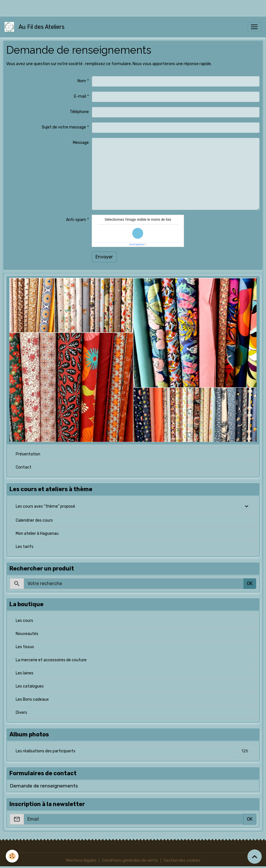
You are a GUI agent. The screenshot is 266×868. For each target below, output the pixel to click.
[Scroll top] (255, 857)
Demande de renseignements (44, 786)
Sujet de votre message (64, 127)
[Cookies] (12, 856)
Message (81, 143)
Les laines (25, 673)
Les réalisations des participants (133, 751)
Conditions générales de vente (130, 860)
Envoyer (104, 257)
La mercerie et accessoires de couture (51, 660)
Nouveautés (27, 634)
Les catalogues (30, 686)
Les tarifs (25, 547)
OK (250, 583)
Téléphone (79, 112)
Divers (21, 713)
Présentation (28, 454)
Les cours (24, 621)
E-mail (80, 96)
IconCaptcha (137, 244)
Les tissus (25, 647)
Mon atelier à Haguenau (37, 534)
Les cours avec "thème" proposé (45, 506)
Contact (24, 467)
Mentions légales (81, 860)
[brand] (36, 27)
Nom (82, 81)
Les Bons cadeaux (32, 699)
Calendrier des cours (34, 520)
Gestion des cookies (182, 860)
